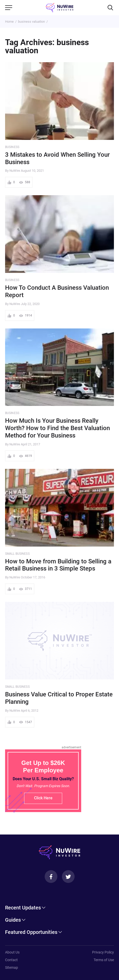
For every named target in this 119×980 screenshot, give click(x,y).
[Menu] (9, 8)
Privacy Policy (103, 952)
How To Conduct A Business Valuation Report (57, 291)
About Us (12, 952)
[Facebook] (51, 877)
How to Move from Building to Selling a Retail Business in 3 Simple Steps (58, 565)
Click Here (43, 798)
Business (12, 147)
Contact (11, 960)
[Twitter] (68, 877)
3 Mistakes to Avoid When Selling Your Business (57, 158)
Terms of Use (104, 960)
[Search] (110, 8)
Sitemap (12, 968)
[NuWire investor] (59, 8)
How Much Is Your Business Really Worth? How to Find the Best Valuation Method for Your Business (57, 428)
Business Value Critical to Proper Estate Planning (59, 698)
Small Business (17, 554)
